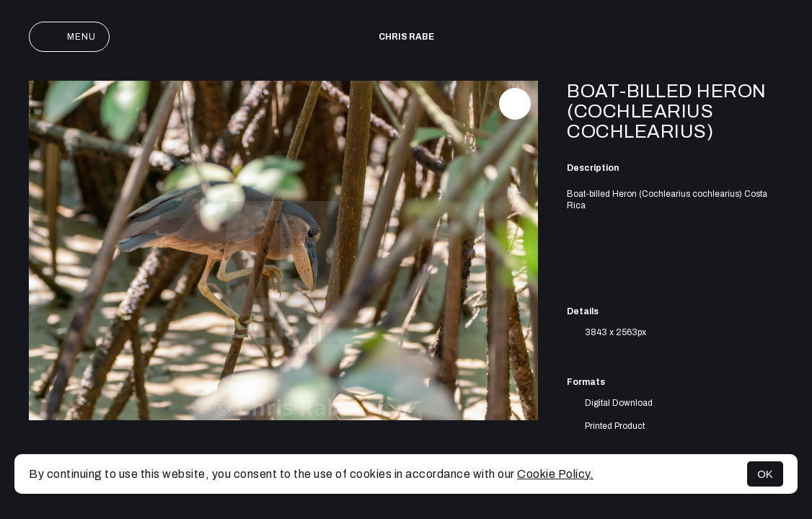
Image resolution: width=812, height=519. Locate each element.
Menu (69, 37)
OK (765, 474)
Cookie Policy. (555, 474)
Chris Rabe (406, 37)
